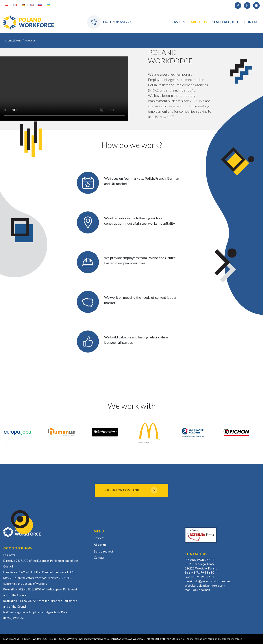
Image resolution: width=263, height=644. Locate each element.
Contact (99, 558)
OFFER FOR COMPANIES (131, 490)
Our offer (9, 555)
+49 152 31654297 (117, 22)
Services (99, 538)
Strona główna (13, 40)
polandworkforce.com (211, 586)
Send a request (103, 551)
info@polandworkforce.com (212, 581)
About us (100, 545)
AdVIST (18, 639)
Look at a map (201, 590)
